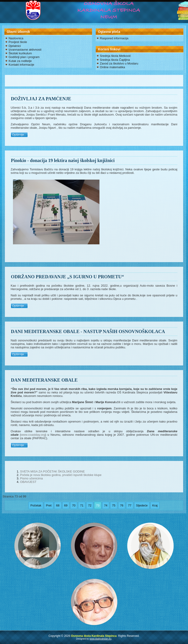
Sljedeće (142, 505)
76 (122, 505)
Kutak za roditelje (20, 61)
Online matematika (112, 67)
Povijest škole (18, 42)
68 (58, 505)
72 (90, 505)
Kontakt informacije (21, 65)
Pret (49, 505)
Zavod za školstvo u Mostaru (119, 63)
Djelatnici (15, 46)
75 (114, 505)
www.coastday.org (33, 435)
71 (82, 505)
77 (130, 505)
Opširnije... (19, 135)
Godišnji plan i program (24, 57)
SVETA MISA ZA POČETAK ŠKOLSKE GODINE (53, 471)
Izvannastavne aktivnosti (25, 50)
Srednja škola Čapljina (115, 60)
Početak (36, 505)
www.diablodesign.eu (100, 639)
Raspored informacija (114, 38)
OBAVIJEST (28, 482)
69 (66, 505)
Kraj (155, 505)
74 (106, 505)
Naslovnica (16, 38)
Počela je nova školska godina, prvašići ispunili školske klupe (61, 475)
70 (74, 505)
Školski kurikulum (20, 53)
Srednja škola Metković (115, 56)
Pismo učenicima (32, 478)
